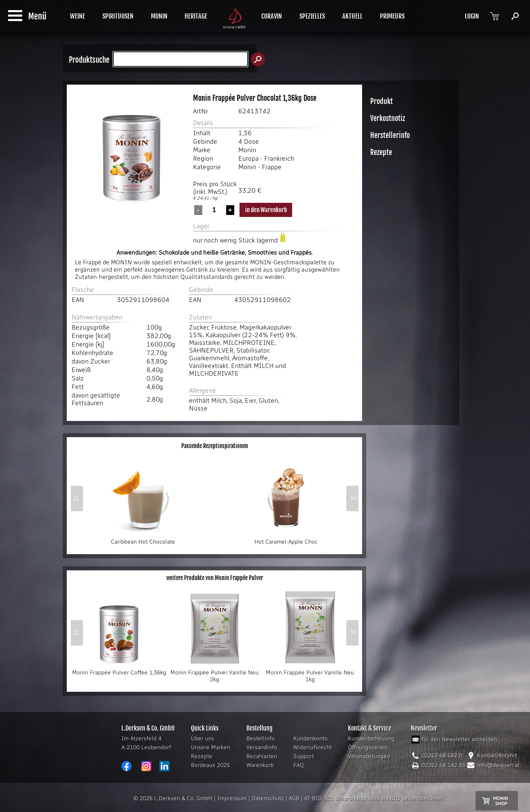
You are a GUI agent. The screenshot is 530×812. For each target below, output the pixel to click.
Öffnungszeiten (368, 747)
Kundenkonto (311, 739)
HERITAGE (196, 16)
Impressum (232, 798)
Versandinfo (262, 747)
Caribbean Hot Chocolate (143, 539)
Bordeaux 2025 (210, 765)
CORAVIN (272, 16)
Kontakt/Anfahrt (497, 756)
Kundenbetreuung (371, 739)
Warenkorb (260, 765)
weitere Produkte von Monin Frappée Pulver (215, 578)
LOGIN (472, 16)
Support (304, 756)
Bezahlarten (262, 756)
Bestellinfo (261, 739)
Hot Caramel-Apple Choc (286, 539)
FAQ (299, 765)
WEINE (77, 16)
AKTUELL (352, 16)
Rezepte (202, 756)
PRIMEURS (392, 16)
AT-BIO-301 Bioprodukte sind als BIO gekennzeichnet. (374, 798)
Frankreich (279, 158)
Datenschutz (268, 798)
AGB (294, 798)
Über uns (203, 739)
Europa (248, 158)
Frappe (272, 167)
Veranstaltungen (369, 756)
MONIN (159, 16)
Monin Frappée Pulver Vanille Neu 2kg (214, 673)
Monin (247, 150)
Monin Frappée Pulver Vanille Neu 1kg (310, 673)
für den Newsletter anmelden (459, 739)
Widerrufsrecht (313, 747)
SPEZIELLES (312, 16)
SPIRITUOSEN (118, 16)
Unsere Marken (211, 747)
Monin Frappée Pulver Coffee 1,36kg (119, 670)
